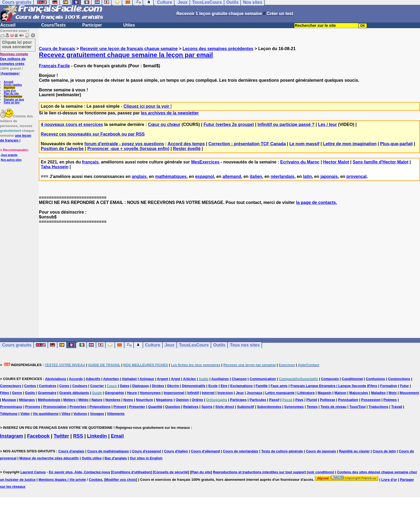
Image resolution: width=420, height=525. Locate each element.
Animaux (147, 379)
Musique (9, 400)
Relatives (191, 407)
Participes (238, 400)
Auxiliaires (220, 379)
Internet (208, 393)
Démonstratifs (194, 386)
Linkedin (97, 436)
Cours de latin (384, 451)
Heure (132, 393)
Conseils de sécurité (171, 472)
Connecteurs (11, 386)
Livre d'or (10, 91)
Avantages (10, 73)
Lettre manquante (280, 393)
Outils (219, 345)
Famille (262, 386)
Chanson (239, 379)
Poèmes (390, 400)
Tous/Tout (357, 407)
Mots (393, 393)
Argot (176, 379)
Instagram (12, 436)
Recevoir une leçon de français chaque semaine (129, 49)
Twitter (61, 436)
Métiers (69, 400)
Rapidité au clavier (354, 451)
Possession (371, 400)
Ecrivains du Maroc (300, 162)
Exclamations (242, 386)
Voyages (97, 414)
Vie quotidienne (46, 414)
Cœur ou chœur (164, 124)
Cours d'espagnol (146, 451)
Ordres (198, 400)
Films (373, 386)
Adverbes (111, 379)
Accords (76, 379)
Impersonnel (174, 393)
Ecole (213, 386)
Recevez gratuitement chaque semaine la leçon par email (126, 55)
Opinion (182, 400)
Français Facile (54, 66)
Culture (153, 345)
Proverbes (78, 407)
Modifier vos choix (121, 480)
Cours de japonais (321, 451)
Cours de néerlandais (241, 451)
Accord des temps (186, 144)
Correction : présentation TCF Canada (247, 144)
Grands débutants (74, 393)
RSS (78, 436)
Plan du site (11, 94)
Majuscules (359, 393)
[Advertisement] (230, 276)
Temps (312, 407)
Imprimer (10, 88)
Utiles (129, 25)
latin (307, 176)
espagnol (204, 176)
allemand (232, 176)
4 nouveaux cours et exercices (72, 124)
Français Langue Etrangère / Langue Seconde (328, 386)
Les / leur (327, 124)
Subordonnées (269, 407)
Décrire (173, 386)
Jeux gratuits (9, 155)
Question (173, 407)
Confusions (376, 379)
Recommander (13, 97)
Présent (120, 407)
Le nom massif (304, 144)
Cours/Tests (53, 25)
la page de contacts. (316, 202)
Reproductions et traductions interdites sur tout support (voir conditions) (274, 472)
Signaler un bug (14, 100)
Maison (340, 393)
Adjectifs (93, 379)
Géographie (114, 393)
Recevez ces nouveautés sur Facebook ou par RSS (93, 134)
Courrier (97, 386)
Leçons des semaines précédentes (218, 49)
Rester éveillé (187, 149)
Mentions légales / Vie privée (62, 480)
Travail (397, 407)
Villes (66, 414)
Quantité (155, 407)
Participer (92, 25)
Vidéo (25, 414)
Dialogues (141, 386)
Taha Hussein (55, 167)
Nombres (113, 400)
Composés (330, 379)
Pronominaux (11, 407)
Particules (258, 400)
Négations (164, 400)
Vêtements (116, 414)
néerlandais (282, 176)
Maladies (378, 393)
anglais (139, 176)
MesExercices (205, 162)
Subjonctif (246, 407)
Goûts (30, 393)
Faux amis (279, 386)
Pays (299, 400)
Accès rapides (13, 85)
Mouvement (409, 393)
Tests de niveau (334, 407)
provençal (357, 176)
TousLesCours (194, 345)
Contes (30, 386)
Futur (404, 386)
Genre (17, 393)
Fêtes (5, 393)
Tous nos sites (245, 345)
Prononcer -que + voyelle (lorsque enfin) (128, 149)
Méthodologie (49, 400)
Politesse (327, 400)
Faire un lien (12, 103)
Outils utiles (92, 458)
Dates (124, 386)
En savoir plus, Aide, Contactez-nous (79, 472)
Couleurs (80, 386)
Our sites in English (146, 458)
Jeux (170, 345)
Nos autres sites (11, 160)
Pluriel (312, 400)
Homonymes (150, 393)
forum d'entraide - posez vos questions (124, 144)
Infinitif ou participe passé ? (286, 124)
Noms (128, 400)
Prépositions (100, 407)
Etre (224, 386)
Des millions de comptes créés (14, 59)
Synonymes (294, 407)
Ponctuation (348, 400)
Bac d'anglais (116, 458)
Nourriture (145, 400)
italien (256, 176)
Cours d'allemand (206, 451)
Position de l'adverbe (62, 149)
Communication (263, 379)
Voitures (80, 414)
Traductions (378, 407)
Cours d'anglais (71, 451)
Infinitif (193, 393)
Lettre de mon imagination (350, 144)
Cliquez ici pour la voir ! (148, 106)
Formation (389, 386)
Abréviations (56, 379)
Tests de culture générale (282, 451)
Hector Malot (336, 162)
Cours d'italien (176, 451)
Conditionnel (352, 379)
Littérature (306, 393)
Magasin (325, 393)
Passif (274, 400)
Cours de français (57, 49)
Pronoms (33, 407)
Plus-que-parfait (396, 144)
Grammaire (47, 393)
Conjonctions (399, 379)
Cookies (95, 480)
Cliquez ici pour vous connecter (17, 44)
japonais (329, 176)
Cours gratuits (17, 345)
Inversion (225, 393)
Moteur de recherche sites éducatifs (49, 458)
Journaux (255, 393)
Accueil (8, 25)
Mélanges (27, 400)
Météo (84, 400)
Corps (64, 386)
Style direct (225, 407)
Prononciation (55, 407)
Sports (207, 407)
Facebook (38, 436)
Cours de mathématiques (108, 451)
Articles (189, 379)
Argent (163, 379)
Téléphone (9, 414)
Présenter (137, 407)
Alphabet (129, 379)
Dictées (158, 386)
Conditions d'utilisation (132, 472)
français (90, 162)
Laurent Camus (33, 472)
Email (117, 436)
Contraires (48, 386)
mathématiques (171, 176)
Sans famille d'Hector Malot (380, 162)
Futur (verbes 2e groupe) (229, 124)
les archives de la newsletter (170, 113)
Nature (97, 400)
